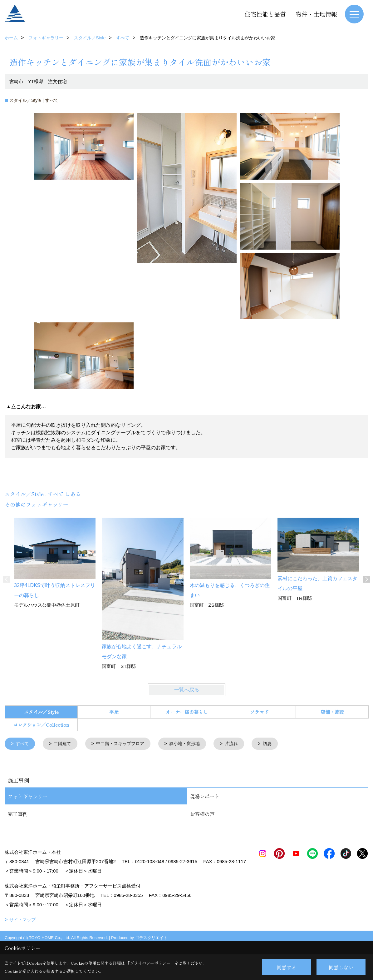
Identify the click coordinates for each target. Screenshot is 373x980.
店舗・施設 (332, 712)
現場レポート (205, 797)
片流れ (241, 744)
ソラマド (259, 712)
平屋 (114, 712)
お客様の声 (202, 814)
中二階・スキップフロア (125, 744)
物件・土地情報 (316, 14)
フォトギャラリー (28, 797)
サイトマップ (22, 930)
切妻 (278, 744)
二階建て (65, 744)
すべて (23, 744)
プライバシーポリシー (150, 963)
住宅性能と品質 (265, 14)
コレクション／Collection (41, 725)
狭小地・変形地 (192, 744)
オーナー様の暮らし (187, 712)
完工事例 (18, 814)
